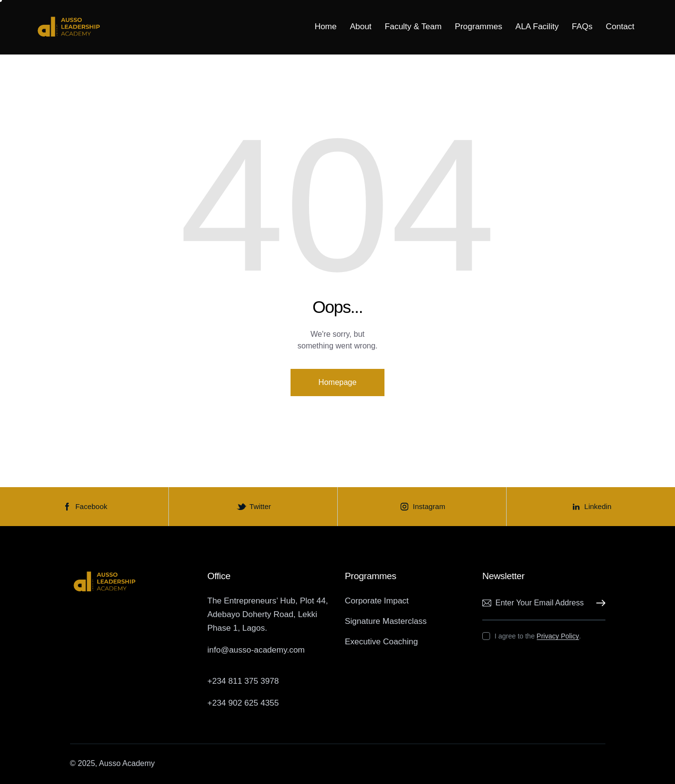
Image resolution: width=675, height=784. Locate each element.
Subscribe (598, 603)
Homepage (337, 382)
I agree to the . (538, 636)
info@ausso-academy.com (256, 650)
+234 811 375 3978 (243, 681)
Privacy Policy (558, 636)
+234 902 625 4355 (243, 703)
